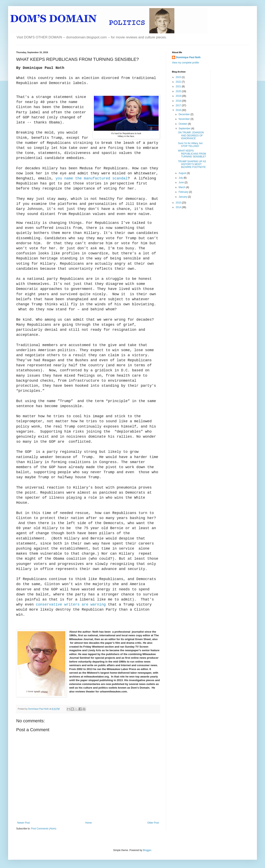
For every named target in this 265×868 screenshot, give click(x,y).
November (185, 119)
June (182, 182)
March (182, 187)
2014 (179, 207)
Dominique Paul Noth (188, 57)
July (181, 178)
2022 (179, 82)
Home (89, 823)
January (183, 197)
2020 (179, 91)
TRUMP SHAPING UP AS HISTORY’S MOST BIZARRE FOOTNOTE (192, 164)
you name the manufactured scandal (91, 178)
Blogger (147, 850)
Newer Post (23, 823)
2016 (179, 110)
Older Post (153, 823)
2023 (179, 77)
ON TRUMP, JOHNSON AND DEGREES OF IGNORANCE (191, 135)
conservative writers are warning (71, 605)
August (183, 173)
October (183, 124)
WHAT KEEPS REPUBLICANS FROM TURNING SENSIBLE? (192, 154)
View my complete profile (185, 63)
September (185, 129)
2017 (179, 105)
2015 (179, 203)
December (185, 114)
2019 (179, 96)
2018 (179, 101)
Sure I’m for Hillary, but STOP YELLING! (190, 145)
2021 (179, 86)
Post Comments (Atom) (44, 829)
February (184, 192)
